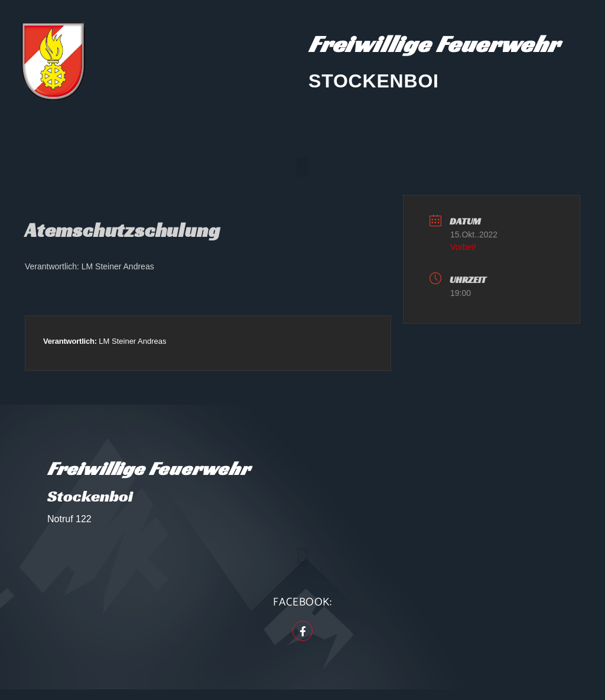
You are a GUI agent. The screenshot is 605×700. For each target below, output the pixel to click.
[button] (302, 167)
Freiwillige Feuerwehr (434, 44)
